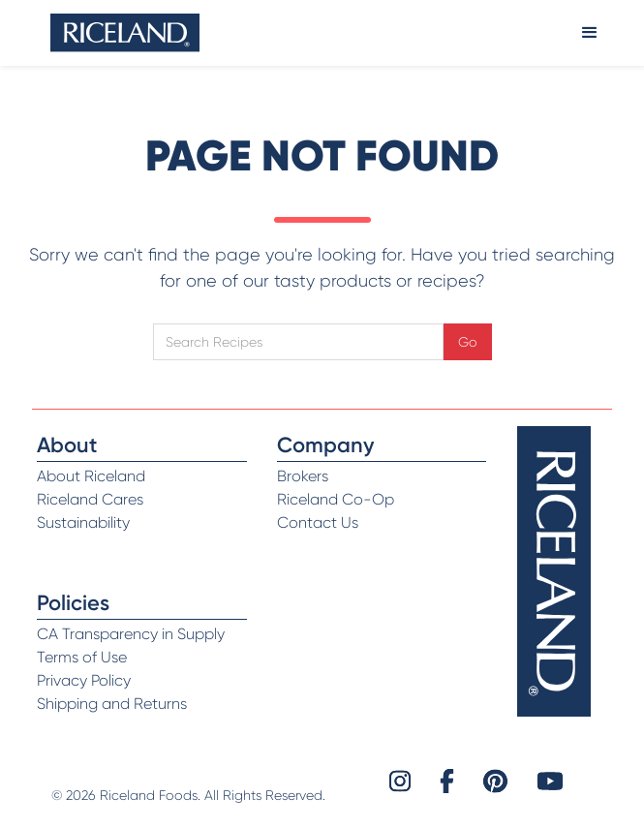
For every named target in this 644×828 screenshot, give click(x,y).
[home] (125, 33)
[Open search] (298, 342)
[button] (590, 33)
